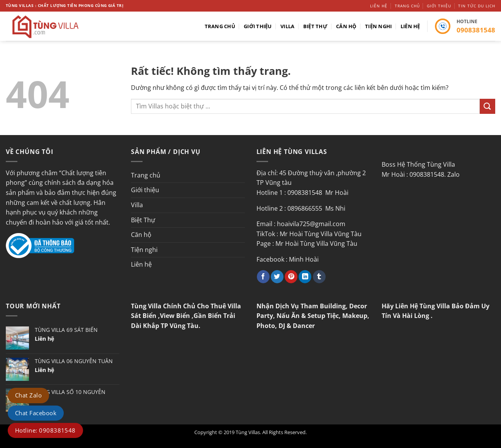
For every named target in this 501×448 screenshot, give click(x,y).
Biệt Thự (315, 26)
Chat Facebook (36, 413)
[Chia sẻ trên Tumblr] (319, 277)
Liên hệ (379, 6)
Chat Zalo (28, 395)
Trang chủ (407, 6)
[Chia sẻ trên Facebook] (263, 277)
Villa (287, 26)
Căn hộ (346, 26)
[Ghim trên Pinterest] (291, 277)
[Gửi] (487, 106)
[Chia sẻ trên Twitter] (277, 277)
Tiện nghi (378, 26)
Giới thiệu (439, 6)
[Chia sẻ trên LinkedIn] (305, 277)
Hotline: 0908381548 (45, 430)
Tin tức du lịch (477, 6)
